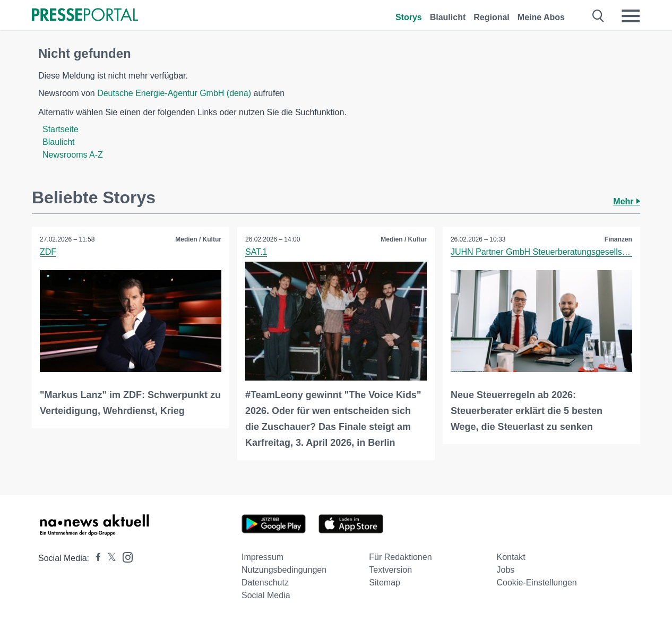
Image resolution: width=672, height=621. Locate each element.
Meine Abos (541, 17)
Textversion (390, 570)
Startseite (61, 129)
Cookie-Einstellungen (537, 583)
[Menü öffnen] (631, 16)
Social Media (266, 595)
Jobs (506, 570)
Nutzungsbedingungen (284, 570)
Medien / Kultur (198, 239)
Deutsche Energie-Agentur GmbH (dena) (174, 93)
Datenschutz (265, 583)
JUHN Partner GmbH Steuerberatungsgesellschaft (546, 252)
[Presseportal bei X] (109, 558)
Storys (409, 17)
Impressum (262, 557)
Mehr (627, 201)
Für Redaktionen (400, 557)
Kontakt (511, 557)
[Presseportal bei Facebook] (95, 558)
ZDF (48, 252)
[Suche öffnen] (598, 16)
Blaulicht (448, 17)
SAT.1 (256, 252)
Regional (492, 17)
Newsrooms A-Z (73, 155)
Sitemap (385, 583)
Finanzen (618, 239)
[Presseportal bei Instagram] (124, 557)
